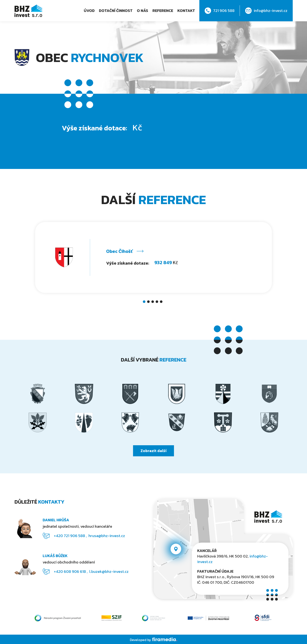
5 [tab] (162, 303)
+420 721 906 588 (70, 536)
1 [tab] (145, 303)
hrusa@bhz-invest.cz (107, 536)
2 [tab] (149, 303)
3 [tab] (153, 303)
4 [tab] (158, 303)
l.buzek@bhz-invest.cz (109, 571)
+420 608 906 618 (70, 571)
